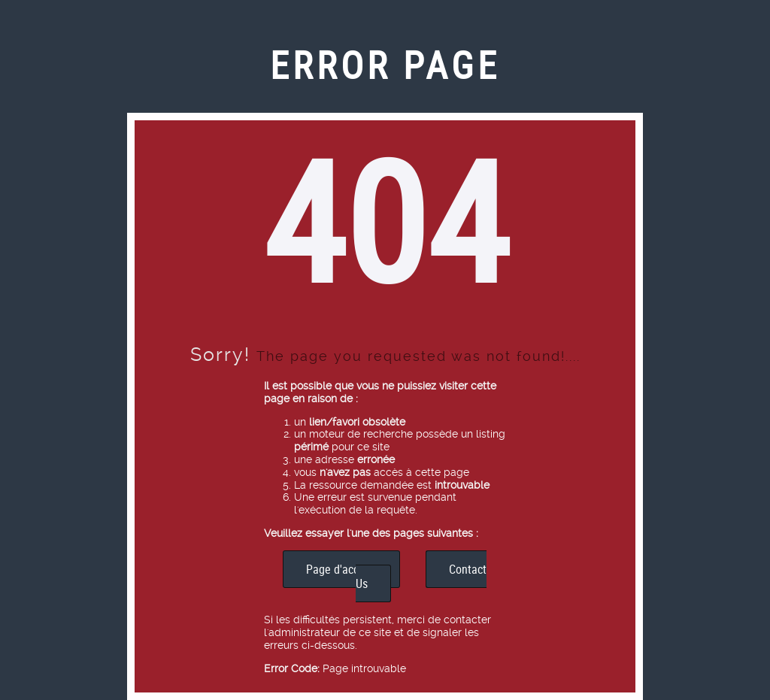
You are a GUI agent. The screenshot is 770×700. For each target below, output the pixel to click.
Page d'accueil (341, 569)
